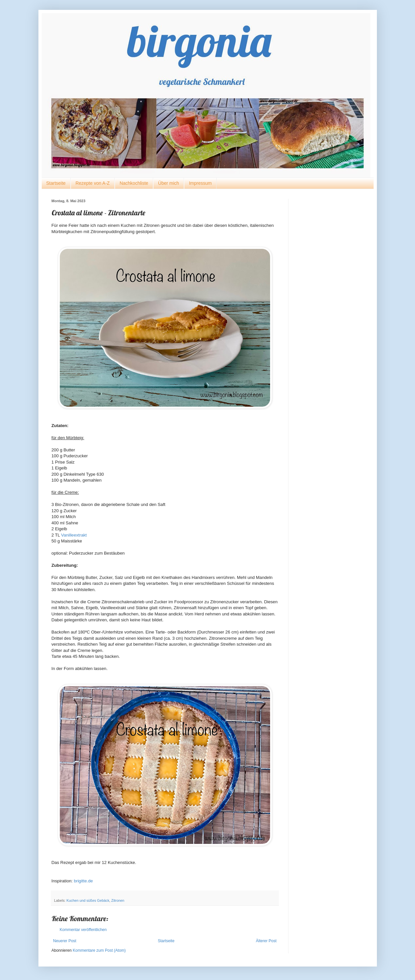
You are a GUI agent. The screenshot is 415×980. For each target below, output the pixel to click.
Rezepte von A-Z (93, 183)
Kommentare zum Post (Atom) (99, 950)
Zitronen (118, 900)
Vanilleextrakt (74, 535)
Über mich (169, 183)
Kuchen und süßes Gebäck (88, 900)
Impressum (200, 183)
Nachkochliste (134, 183)
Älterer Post (266, 941)
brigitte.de (83, 881)
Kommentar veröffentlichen (83, 930)
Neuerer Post (65, 941)
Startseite (56, 183)
